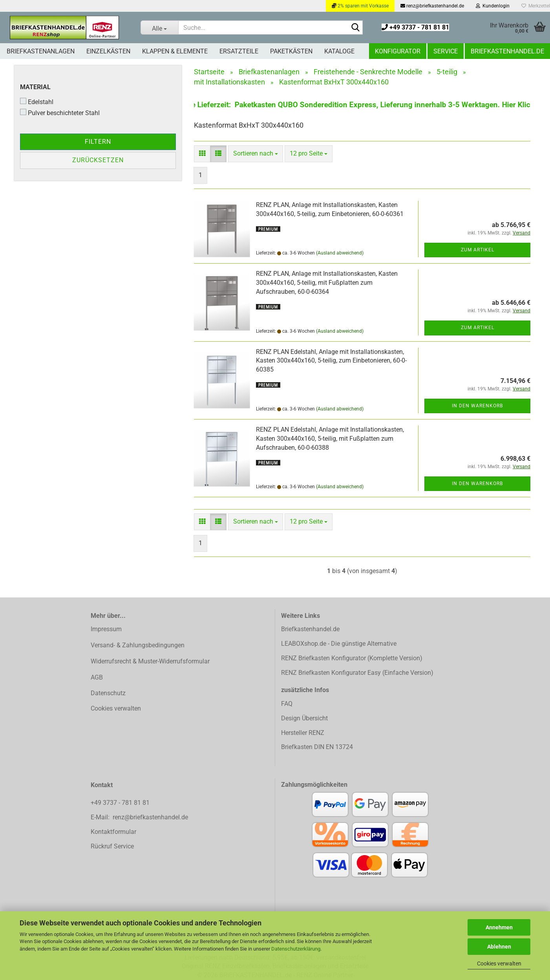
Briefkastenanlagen (41, 51)
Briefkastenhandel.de (507, 51)
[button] (202, 154)
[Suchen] (355, 28)
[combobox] (256, 154)
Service (446, 51)
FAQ (287, 704)
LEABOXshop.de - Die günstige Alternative (339, 644)
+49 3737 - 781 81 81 (415, 27)
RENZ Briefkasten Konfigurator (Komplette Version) (352, 658)
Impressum (106, 629)
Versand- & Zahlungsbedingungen (138, 645)
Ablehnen (499, 947)
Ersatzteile (239, 51)
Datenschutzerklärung (296, 949)
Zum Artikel (478, 250)
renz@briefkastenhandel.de (432, 6)
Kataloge (339, 51)
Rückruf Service (112, 846)
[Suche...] (159, 27)
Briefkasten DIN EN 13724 (317, 747)
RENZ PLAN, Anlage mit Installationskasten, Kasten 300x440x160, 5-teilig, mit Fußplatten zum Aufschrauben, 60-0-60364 (327, 283)
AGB (97, 677)
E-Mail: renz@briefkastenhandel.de (139, 817)
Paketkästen (291, 51)
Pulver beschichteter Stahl (60, 113)
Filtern (98, 142)
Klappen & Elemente (175, 51)
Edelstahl (37, 102)
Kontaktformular (113, 832)
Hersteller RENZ (303, 733)
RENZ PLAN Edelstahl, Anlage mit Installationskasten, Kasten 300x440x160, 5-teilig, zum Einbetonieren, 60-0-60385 (331, 361)
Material (35, 87)
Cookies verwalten (499, 964)
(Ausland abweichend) (340, 253)
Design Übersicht (304, 718)
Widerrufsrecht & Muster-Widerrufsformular (150, 661)
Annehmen (499, 927)
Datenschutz (108, 693)
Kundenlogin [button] (493, 6)
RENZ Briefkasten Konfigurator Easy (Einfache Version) (357, 673)
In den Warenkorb (477, 406)
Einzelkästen (108, 51)
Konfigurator (398, 51)
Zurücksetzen (98, 160)
